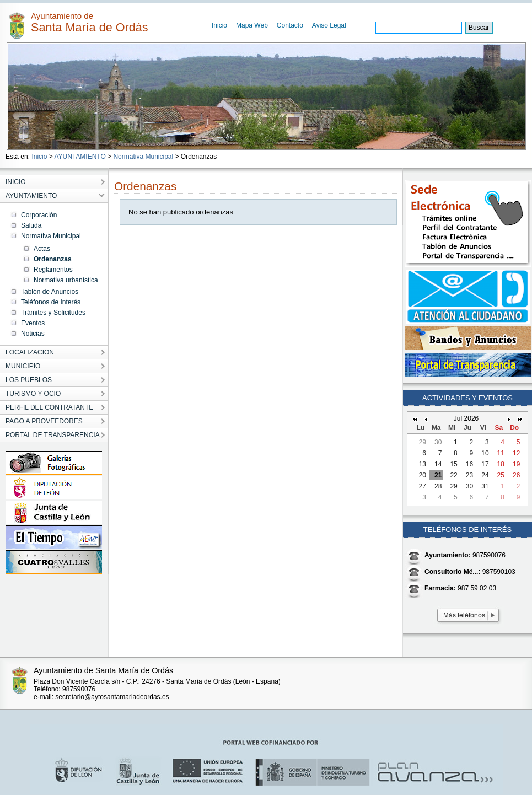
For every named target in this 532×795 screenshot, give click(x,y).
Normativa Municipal (143, 157)
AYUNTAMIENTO (80, 157)
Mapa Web (252, 25)
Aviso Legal (329, 25)
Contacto (290, 25)
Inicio (219, 25)
